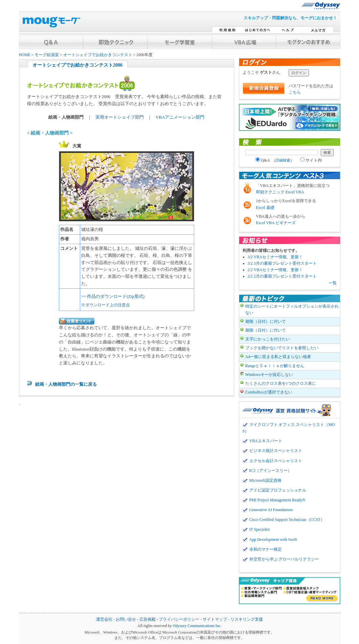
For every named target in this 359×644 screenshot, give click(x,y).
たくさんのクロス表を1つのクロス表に (281, 383)
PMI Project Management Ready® (277, 500)
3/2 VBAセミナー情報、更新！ (275, 257)
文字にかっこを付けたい (268, 339)
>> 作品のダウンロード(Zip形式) (113, 296)
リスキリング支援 (247, 619)
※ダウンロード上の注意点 (106, 305)
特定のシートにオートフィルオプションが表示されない (292, 309)
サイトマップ (215, 619)
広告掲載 (148, 619)
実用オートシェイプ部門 (120, 117)
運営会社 (104, 619)
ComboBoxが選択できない (269, 392)
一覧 (333, 283)
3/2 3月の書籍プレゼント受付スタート (282, 263)
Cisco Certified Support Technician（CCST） (287, 520)
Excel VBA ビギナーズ (276, 223)
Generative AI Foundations (271, 510)
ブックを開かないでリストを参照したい (282, 348)
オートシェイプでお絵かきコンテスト (98, 55)
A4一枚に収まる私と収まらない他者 (278, 357)
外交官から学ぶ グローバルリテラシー (284, 559)
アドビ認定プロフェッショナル (278, 490)
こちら (295, 92)
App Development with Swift (273, 540)
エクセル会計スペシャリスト (276, 461)
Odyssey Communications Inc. (197, 626)
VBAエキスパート (266, 441)
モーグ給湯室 (47, 55)
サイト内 (311, 160)
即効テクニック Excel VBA (280, 192)
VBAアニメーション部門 (180, 117)
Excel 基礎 (265, 208)
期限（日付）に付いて (266, 321)
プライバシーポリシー (179, 619)
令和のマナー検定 (266, 549)
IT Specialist (260, 529)
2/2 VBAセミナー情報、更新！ (275, 270)
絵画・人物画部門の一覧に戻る (66, 384)
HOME (25, 55)
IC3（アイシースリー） (271, 471)
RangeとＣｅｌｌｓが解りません (275, 366)
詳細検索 (283, 160)
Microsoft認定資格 (265, 480)
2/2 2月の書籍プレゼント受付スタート (282, 276)
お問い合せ (126, 619)
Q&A (275, 160)
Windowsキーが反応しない (269, 375)
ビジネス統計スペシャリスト (276, 451)
